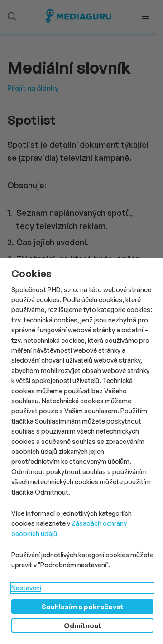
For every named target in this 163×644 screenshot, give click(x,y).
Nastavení (26, 588)
